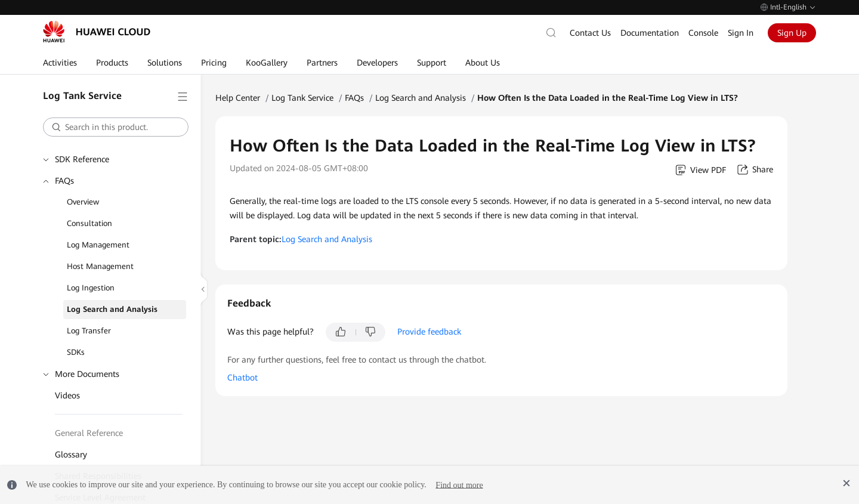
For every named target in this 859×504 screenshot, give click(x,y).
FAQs (64, 181)
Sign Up (792, 33)
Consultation (89, 223)
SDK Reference (82, 159)
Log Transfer (89, 331)
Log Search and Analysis (112, 309)
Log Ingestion (91, 288)
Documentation (650, 33)
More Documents (87, 374)
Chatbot (242, 378)
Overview (83, 202)
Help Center (238, 98)
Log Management (98, 245)
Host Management (100, 266)
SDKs (76, 352)
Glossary (71, 454)
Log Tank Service (302, 98)
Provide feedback (429, 332)
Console (703, 33)
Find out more (459, 485)
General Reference (89, 433)
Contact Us (590, 33)
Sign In (741, 33)
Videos (67, 395)
